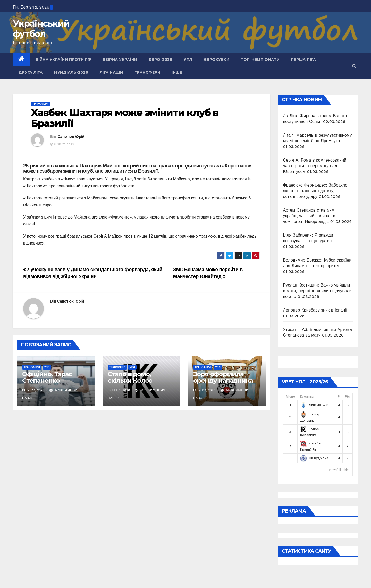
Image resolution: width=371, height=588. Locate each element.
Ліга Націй (111, 72)
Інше (177, 72)
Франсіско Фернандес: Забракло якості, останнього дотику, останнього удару (315, 191)
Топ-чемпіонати (260, 60)
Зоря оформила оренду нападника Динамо (223, 380)
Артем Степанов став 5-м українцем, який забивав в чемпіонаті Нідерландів (309, 216)
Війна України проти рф (64, 60)
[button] (354, 66)
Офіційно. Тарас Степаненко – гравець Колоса (47, 380)
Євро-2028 (161, 60)
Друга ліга (31, 72)
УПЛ (188, 60)
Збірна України (120, 60)
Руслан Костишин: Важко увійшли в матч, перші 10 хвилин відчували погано (317, 291)
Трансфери (147, 72)
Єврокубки (217, 60)
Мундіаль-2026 (71, 72)
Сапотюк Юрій (71, 137)
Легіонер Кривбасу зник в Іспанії (315, 310)
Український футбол (41, 29)
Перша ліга (303, 60)
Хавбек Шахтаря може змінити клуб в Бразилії (125, 118)
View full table (339, 470)
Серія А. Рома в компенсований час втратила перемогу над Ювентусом (315, 166)
